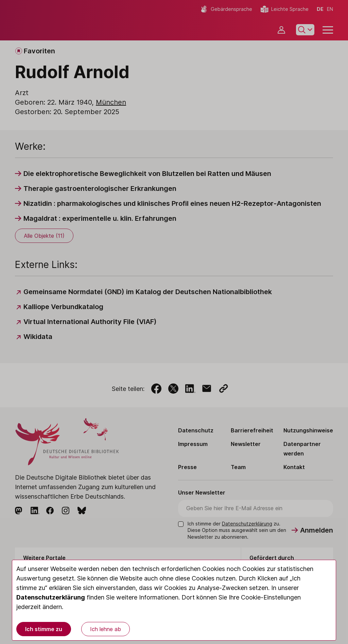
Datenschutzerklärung (51, 597)
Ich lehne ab (106, 629)
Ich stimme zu (44, 629)
